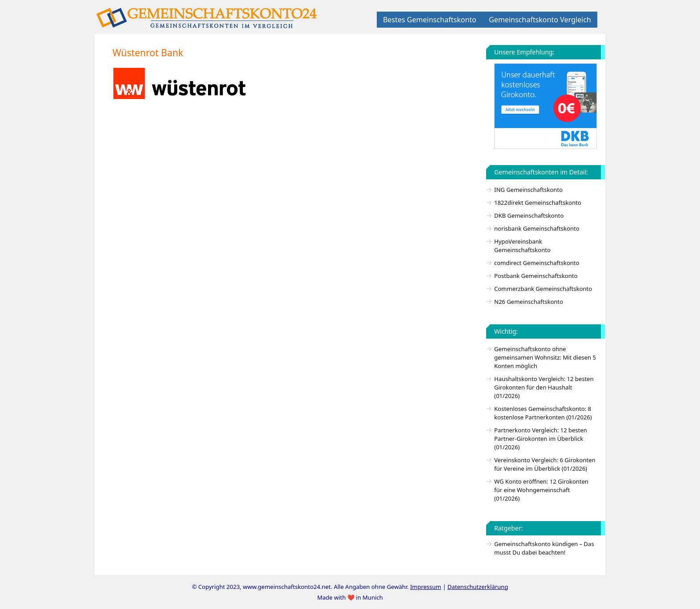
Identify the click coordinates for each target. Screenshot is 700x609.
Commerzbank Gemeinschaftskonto (543, 289)
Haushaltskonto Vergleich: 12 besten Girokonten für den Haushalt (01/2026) (544, 387)
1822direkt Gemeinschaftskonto (538, 203)
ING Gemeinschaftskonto (528, 190)
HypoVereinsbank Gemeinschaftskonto (522, 246)
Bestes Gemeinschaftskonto (430, 20)
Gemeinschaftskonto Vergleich (540, 20)
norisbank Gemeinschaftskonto (537, 228)
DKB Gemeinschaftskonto (529, 215)
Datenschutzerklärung (478, 587)
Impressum (426, 587)
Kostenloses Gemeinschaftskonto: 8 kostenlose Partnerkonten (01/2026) (543, 413)
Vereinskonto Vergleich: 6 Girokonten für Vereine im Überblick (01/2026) (545, 464)
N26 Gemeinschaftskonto (529, 302)
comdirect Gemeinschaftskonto (537, 263)
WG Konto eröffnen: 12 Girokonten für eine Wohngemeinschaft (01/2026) (541, 490)
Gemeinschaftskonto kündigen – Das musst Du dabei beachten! (544, 548)
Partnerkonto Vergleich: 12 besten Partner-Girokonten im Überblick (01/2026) (541, 439)
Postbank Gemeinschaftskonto (536, 276)
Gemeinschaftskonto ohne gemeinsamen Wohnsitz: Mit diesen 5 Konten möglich (545, 357)
